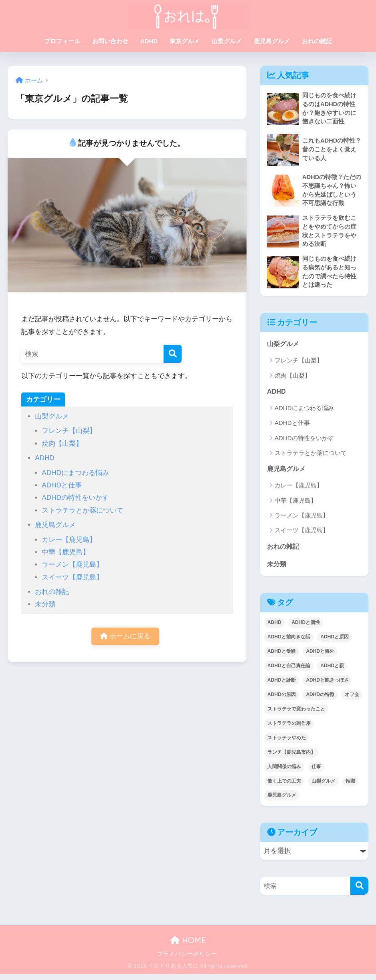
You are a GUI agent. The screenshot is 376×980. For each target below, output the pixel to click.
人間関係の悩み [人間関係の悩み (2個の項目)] (284, 773)
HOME (188, 946)
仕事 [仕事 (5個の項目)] (316, 773)
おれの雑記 (317, 41)
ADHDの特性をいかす (75, 498)
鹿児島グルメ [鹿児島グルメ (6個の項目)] (282, 801)
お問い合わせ (110, 41)
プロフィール (62, 41)
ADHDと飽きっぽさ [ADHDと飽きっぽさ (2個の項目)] (327, 686)
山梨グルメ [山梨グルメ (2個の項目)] (323, 787)
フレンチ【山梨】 (69, 431)
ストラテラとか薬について (83, 510)
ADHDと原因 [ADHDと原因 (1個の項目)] (335, 643)
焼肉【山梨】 (62, 444)
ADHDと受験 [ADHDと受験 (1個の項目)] (282, 657)
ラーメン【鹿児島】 (72, 564)
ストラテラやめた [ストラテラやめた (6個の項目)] (287, 744)
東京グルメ (185, 41)
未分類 (45, 604)
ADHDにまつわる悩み (75, 473)
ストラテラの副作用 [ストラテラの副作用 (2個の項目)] (289, 729)
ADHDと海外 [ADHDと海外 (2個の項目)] (320, 657)
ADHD (149, 41)
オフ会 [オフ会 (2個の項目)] (352, 700)
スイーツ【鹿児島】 (72, 577)
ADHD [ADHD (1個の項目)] (274, 628)
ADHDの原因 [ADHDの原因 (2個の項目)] (282, 700)
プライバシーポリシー (187, 960)
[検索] (173, 354)
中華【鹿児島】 (66, 552)
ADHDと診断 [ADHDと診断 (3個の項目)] (282, 686)
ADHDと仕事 (62, 485)
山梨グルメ (227, 41)
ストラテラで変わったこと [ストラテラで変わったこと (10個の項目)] (296, 715)
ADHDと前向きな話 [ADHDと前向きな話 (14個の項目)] (289, 643)
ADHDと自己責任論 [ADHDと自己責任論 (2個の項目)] (289, 672)
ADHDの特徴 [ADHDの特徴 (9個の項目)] (320, 700)
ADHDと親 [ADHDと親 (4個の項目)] (332, 672)
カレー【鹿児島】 (69, 540)
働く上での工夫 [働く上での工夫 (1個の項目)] (284, 787)
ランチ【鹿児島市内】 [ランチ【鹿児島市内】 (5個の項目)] (291, 758)
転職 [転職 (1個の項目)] (350, 787)
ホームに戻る (125, 637)
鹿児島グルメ (272, 41)
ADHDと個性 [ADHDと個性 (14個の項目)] (306, 628)
